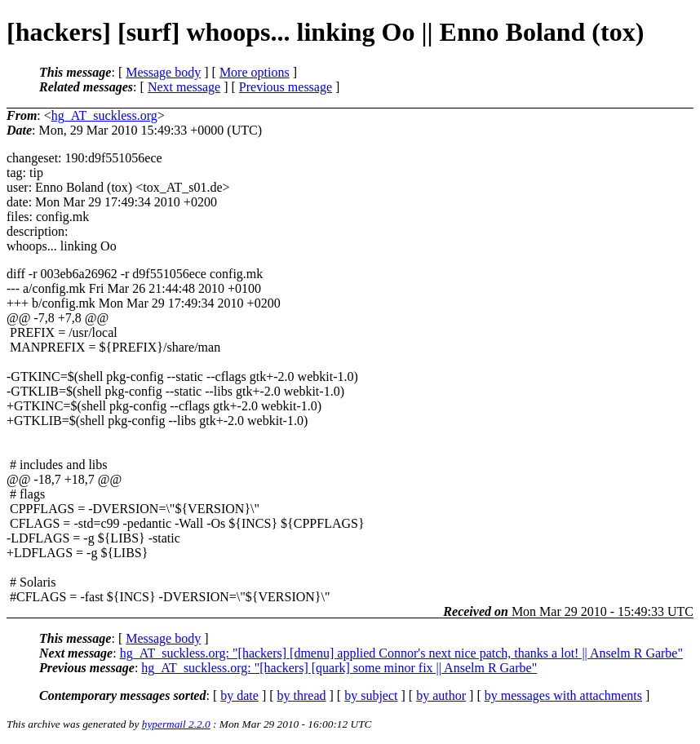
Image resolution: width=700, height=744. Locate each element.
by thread (302, 695)
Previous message (286, 87)
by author (441, 695)
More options (255, 72)
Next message (184, 87)
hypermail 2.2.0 (176, 724)
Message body (163, 72)
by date (239, 695)
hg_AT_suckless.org (104, 115)
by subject (371, 695)
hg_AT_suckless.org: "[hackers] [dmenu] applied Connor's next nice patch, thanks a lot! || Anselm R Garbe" (401, 653)
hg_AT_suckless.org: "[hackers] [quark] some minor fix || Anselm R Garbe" (339, 668)
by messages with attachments (563, 695)
